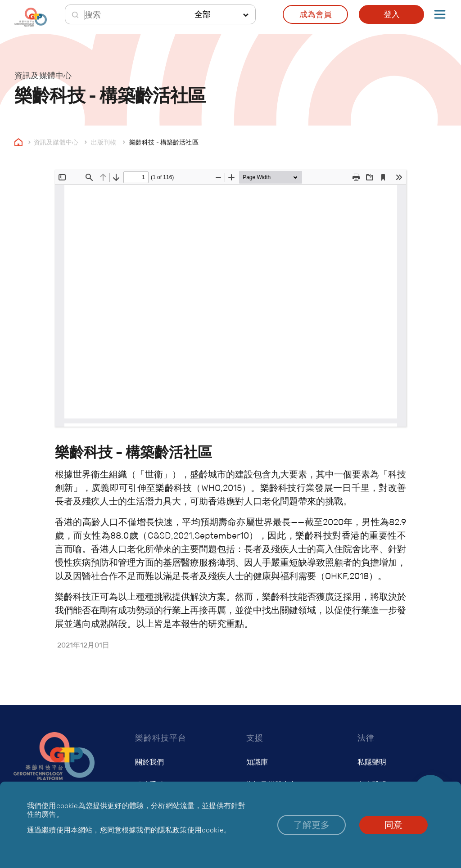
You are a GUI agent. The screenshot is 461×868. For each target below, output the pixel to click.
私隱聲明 (372, 762)
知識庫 (257, 762)
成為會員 (316, 14)
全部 (203, 14)
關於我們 (149, 762)
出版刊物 (104, 142)
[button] (312, 825)
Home (18, 142)
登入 (392, 14)
